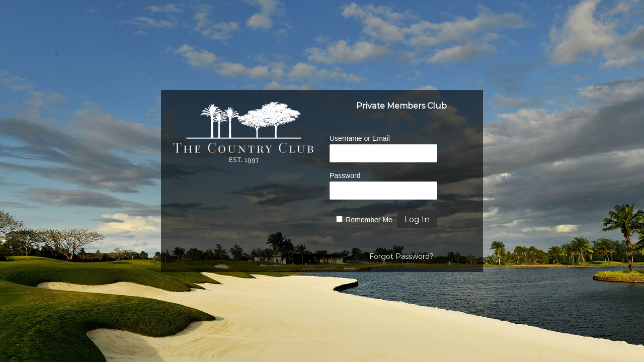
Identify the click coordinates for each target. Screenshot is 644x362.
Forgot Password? (401, 256)
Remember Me (369, 220)
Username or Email (360, 138)
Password (345, 175)
